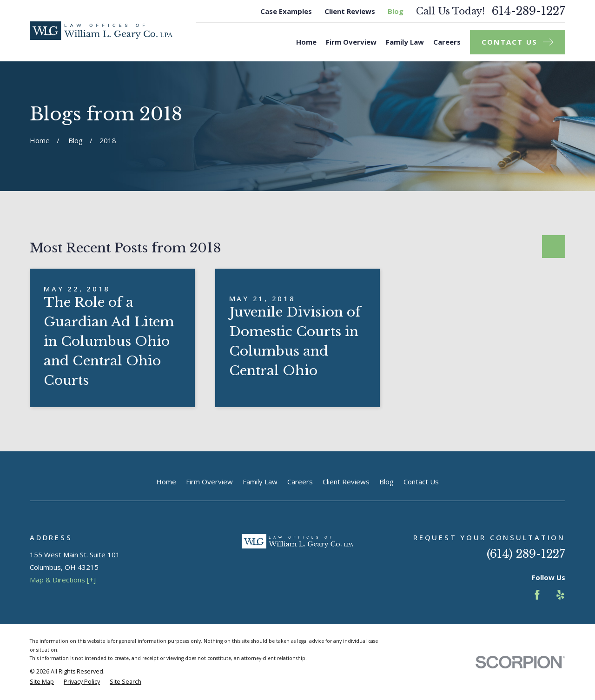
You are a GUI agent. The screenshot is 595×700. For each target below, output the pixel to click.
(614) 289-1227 (526, 554)
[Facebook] (537, 595)
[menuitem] (42, 682)
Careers (300, 482)
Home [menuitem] (306, 42)
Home (166, 482)
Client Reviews (350, 11)
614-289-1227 (529, 11)
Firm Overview (209, 482)
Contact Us (421, 482)
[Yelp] (560, 595)
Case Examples (286, 11)
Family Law (260, 482)
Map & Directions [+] (63, 580)
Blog (396, 11)
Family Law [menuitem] (405, 42)
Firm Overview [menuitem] (351, 42)
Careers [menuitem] (447, 42)
